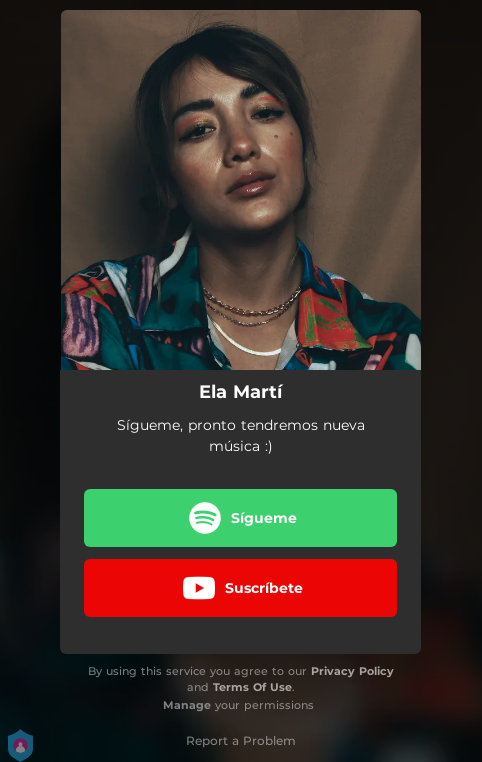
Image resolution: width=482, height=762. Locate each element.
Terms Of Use (252, 687)
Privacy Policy (352, 671)
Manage (187, 705)
